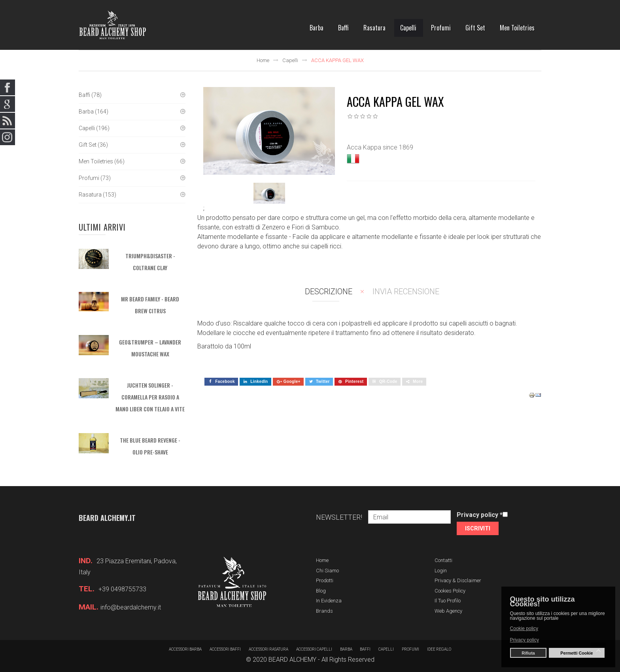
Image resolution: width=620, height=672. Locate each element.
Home (263, 60)
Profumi (411, 649)
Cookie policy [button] (524, 628)
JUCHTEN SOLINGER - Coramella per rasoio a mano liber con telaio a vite (150, 397)
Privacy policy (480, 515)
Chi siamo (327, 571)
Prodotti (325, 580)
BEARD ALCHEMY (292, 660)
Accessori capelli (314, 649)
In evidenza (329, 601)
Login (441, 571)
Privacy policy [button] (525, 640)
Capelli (290, 60)
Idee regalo (439, 649)
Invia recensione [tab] (406, 292)
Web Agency (448, 611)
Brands (324, 611)
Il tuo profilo (448, 601)
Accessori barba (185, 649)
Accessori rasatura (268, 649)
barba (346, 649)
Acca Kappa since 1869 (380, 147)
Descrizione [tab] (329, 292)
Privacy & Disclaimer (458, 580)
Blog (321, 591)
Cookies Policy (450, 591)
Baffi (366, 649)
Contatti (443, 560)
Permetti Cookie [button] (577, 653)
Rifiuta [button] (528, 653)
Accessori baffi (225, 649)
